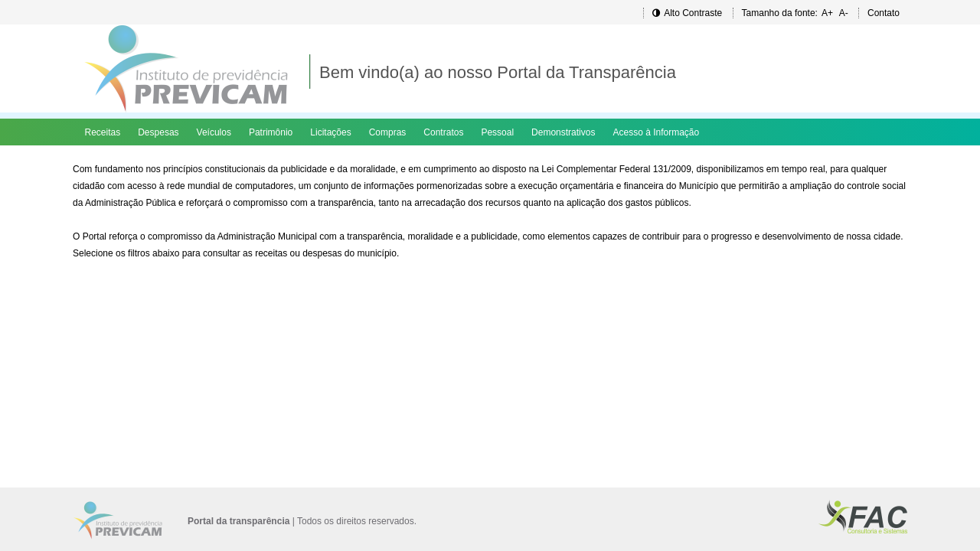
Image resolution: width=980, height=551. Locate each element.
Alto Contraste (687, 13)
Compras (388, 132)
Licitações (330, 132)
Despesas (158, 132)
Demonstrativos (563, 132)
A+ (827, 13)
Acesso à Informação (656, 132)
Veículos (214, 132)
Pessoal (497, 132)
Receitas (103, 132)
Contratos (443, 132)
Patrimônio (271, 132)
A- (844, 13)
